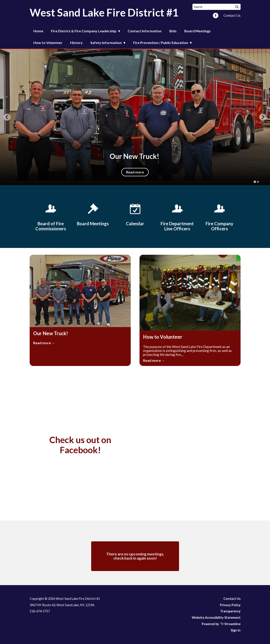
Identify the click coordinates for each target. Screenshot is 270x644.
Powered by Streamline (221, 624)
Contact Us (232, 15)
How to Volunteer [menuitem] (48, 43)
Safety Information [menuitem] (106, 43)
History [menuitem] (76, 43)
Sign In (236, 630)
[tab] (255, 182)
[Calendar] (135, 214)
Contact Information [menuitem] (145, 31)
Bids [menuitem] (173, 31)
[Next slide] (263, 117)
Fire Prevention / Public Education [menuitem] (161, 43)
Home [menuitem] (38, 31)
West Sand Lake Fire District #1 (104, 12)
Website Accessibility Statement (216, 618)
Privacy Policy (230, 605)
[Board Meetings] (93, 214)
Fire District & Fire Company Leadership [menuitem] (84, 31)
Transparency (230, 611)
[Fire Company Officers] (219, 216)
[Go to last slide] (7, 117)
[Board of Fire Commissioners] (51, 216)
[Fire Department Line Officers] (177, 216)
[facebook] (216, 16)
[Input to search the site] (217, 7)
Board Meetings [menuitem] (198, 31)
